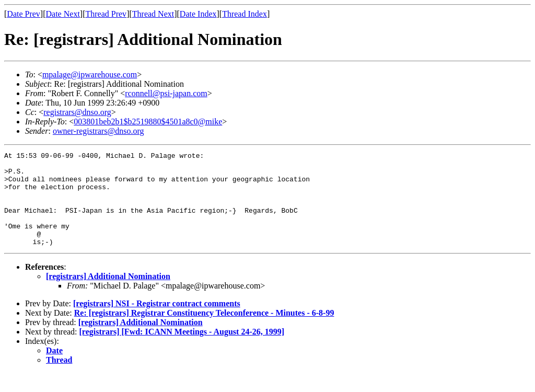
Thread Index (245, 14)
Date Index (198, 14)
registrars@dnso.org (77, 112)
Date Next (63, 14)
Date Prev (24, 14)
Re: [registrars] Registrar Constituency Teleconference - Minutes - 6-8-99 (204, 332)
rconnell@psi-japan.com (166, 93)
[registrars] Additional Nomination (108, 295)
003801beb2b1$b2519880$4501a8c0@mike (148, 122)
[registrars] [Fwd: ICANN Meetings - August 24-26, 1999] (182, 350)
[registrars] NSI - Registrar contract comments (157, 322)
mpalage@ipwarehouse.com (90, 74)
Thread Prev (106, 14)
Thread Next (153, 14)
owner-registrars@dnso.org (98, 131)
